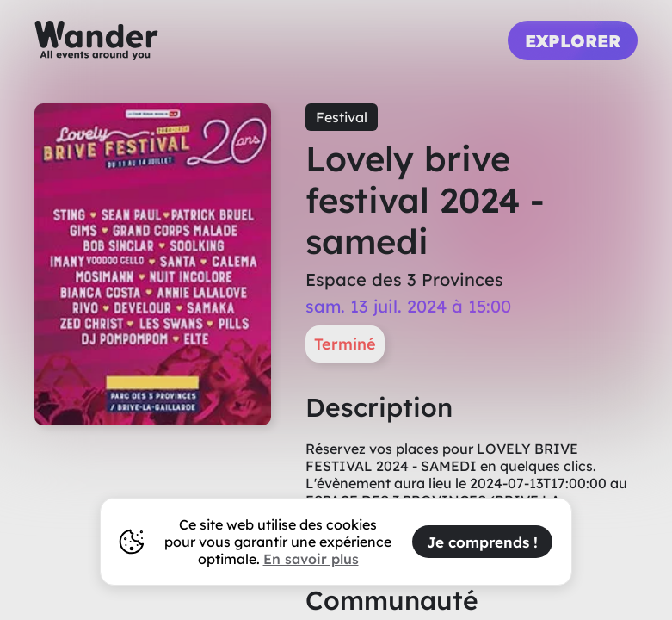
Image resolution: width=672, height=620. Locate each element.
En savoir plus (311, 559)
